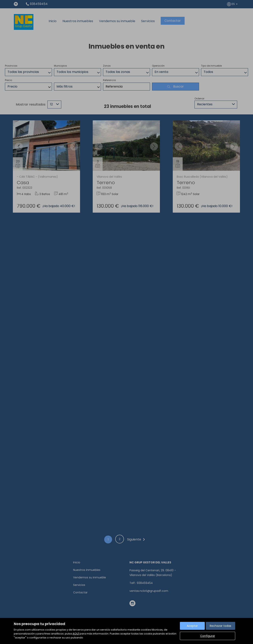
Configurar (208, 636)
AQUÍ (76, 634)
